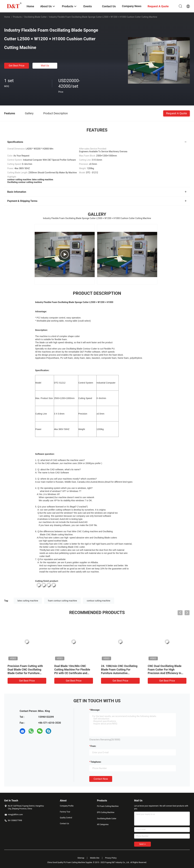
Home (7, 17)
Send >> (142, 844)
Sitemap (81, 858)
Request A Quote (177, 113)
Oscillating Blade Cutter (35, 17)
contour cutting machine (99, 601)
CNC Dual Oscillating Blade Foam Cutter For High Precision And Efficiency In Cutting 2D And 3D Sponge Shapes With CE (165, 673)
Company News (132, 6)
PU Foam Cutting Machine (108, 806)
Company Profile (67, 806)
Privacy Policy (111, 858)
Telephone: (96, 762)
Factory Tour (65, 812)
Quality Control (66, 818)
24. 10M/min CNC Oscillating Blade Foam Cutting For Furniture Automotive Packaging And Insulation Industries (119, 673)
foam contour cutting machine (63, 601)
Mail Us (45, 66)
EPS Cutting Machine (106, 812)
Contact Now (101, 779)
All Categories (103, 824)
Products (17, 17)
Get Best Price (17, 66)
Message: (95, 710)
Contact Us (64, 824)
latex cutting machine (28, 601)
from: (93, 746)
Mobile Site (95, 858)
